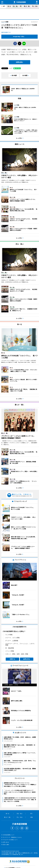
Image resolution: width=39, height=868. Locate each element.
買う (21, 6)
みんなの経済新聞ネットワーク (20, 862)
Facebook (12, 828)
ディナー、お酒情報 (12, 641)
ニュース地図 (5, 22)
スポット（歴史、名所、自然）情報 (17, 654)
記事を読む (20, 62)
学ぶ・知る (35, 6)
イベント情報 (10, 651)
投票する (12, 659)
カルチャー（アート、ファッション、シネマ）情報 (20, 644)
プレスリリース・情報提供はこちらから (12, 837)
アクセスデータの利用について (10, 840)
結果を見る (27, 659)
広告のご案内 (6, 845)
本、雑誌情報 (10, 648)
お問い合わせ (6, 842)
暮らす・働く (27, 6)
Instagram (22, 828)
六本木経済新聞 (20, 2)
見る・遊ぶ (15, 6)
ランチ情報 (9, 635)
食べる (9, 6)
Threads (27, 828)
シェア (11, 68)
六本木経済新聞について (8, 835)
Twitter (17, 828)
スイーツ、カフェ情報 (12, 638)
